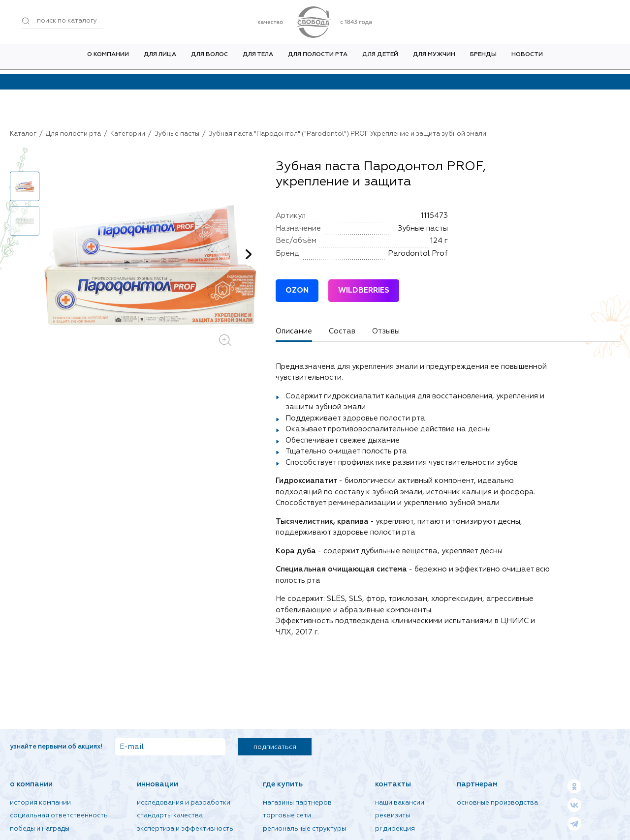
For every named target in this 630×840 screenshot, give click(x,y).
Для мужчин (434, 59)
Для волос (209, 59)
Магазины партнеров (297, 803)
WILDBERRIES (364, 290)
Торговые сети (287, 816)
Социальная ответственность (59, 816)
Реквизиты (393, 816)
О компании (108, 59)
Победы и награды (40, 829)
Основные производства (497, 803)
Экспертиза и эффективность (185, 829)
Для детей (380, 59)
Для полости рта (318, 59)
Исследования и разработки (184, 803)
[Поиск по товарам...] (63, 21)
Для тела (258, 59)
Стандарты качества (170, 816)
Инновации (157, 784)
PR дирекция (395, 829)
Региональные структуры (304, 829)
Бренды (483, 59)
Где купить (283, 784)
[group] (150, 265)
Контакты (393, 784)
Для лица (160, 59)
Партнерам (477, 784)
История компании (40, 803)
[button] (249, 254)
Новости (527, 59)
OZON (297, 290)
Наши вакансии (400, 803)
